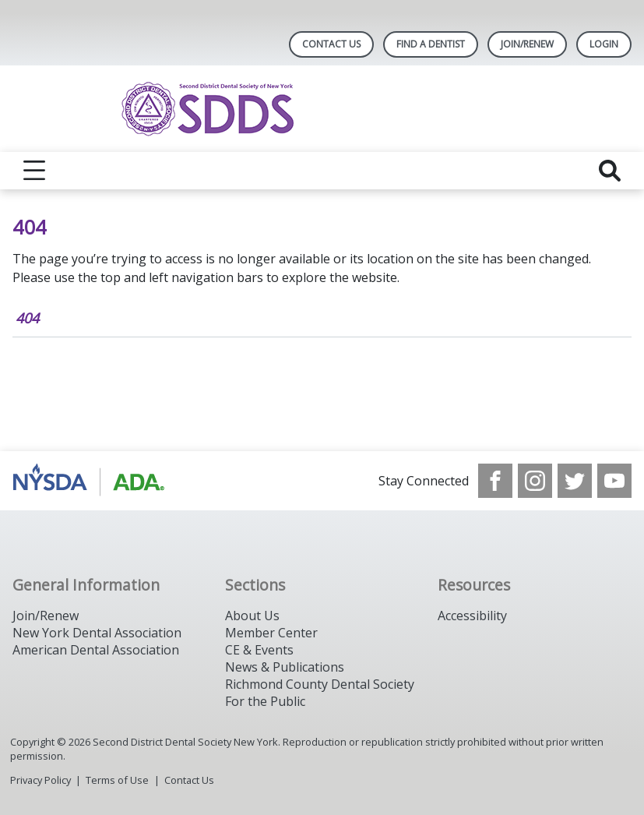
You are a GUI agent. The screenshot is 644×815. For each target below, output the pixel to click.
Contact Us (331, 44)
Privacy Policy (40, 780)
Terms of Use (117, 780)
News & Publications (285, 667)
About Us (252, 616)
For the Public (265, 701)
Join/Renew (527, 44)
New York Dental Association (97, 633)
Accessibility (472, 616)
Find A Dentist (431, 44)
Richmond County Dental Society (320, 684)
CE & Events (259, 650)
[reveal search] (610, 171)
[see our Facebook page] (495, 481)
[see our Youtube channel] (614, 481)
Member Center (271, 633)
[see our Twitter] (575, 481)
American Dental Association (96, 650)
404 (27, 318)
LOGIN (604, 44)
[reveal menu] (34, 171)
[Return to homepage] (322, 109)
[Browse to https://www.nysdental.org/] (91, 481)
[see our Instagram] (535, 481)
